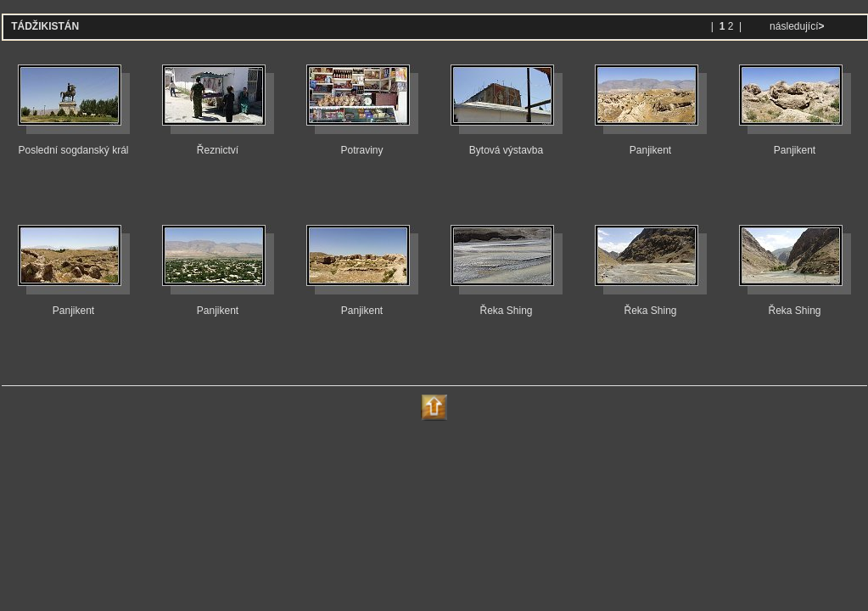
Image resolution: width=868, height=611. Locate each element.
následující (796, 26)
